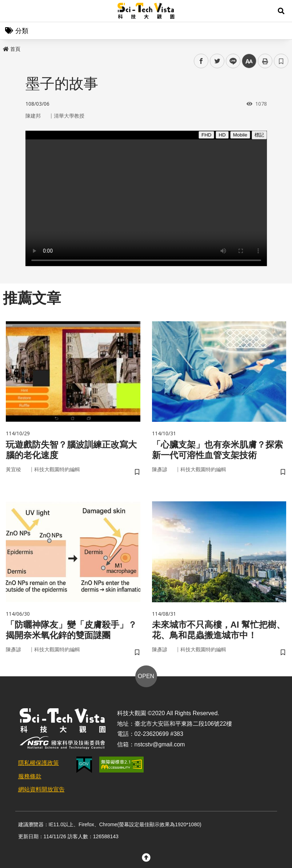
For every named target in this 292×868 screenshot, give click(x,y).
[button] (281, 11)
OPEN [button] (146, 676)
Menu (11, 11)
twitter (217, 61)
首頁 (12, 49)
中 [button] (249, 61)
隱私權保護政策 (39, 763)
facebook (201, 61)
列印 (265, 61)
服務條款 (30, 776)
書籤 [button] (281, 61)
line (231, 61)
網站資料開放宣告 (41, 789)
